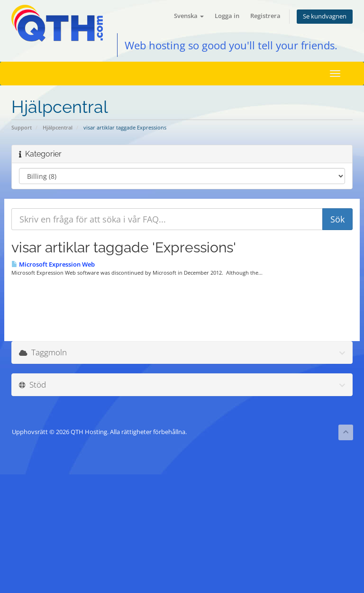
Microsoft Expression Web (53, 264)
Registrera (265, 16)
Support (22, 127)
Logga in (227, 16)
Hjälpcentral (58, 127)
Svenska (189, 16)
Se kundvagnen (325, 16)
